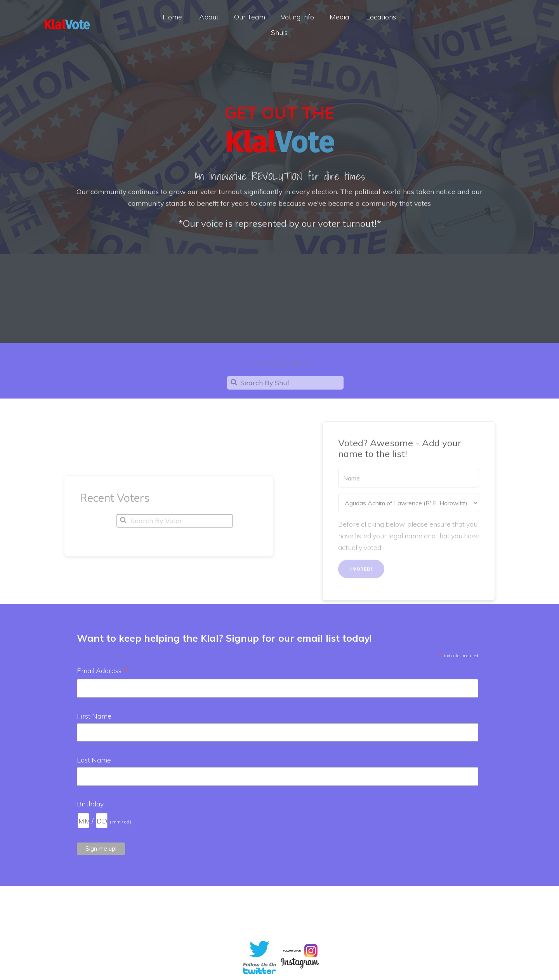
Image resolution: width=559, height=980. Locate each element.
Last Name (94, 760)
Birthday (90, 804)
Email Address (102, 671)
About (209, 17)
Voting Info (297, 17)
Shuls (279, 32)
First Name (94, 716)
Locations (381, 17)
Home (172, 17)
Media (339, 17)
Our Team (250, 17)
